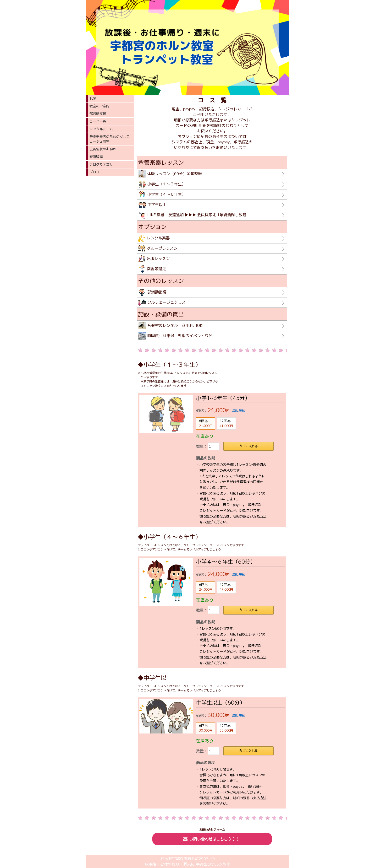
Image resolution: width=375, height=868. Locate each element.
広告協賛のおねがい (105, 149)
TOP (93, 98)
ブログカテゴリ (101, 164)
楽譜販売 (96, 157)
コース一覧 (98, 121)
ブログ (94, 172)
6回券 (206, 423)
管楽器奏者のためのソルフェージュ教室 (110, 139)
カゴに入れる (248, 446)
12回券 (226, 423)
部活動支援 (98, 114)
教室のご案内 (99, 106)
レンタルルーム (101, 129)
